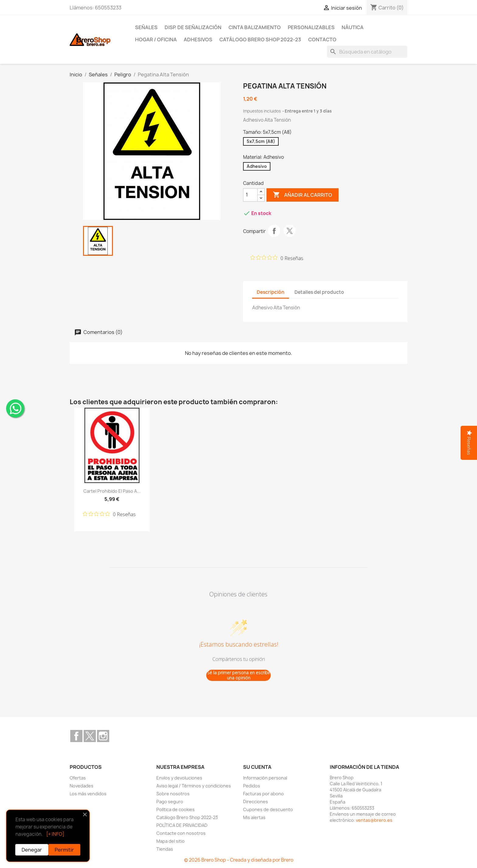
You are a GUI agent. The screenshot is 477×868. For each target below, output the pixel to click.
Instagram (103, 736)
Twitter (90, 736)
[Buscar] (367, 52)
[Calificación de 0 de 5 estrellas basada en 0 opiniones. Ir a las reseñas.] (277, 258)
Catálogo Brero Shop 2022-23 (260, 40)
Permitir (64, 850)
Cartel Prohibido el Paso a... (112, 491)
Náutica (353, 27)
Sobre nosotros (173, 794)
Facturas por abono (263, 794)
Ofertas (78, 778)
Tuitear (290, 231)
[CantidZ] (250, 195)
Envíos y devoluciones (179, 778)
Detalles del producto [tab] (319, 292)
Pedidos (252, 786)
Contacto (322, 40)
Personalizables (311, 27)
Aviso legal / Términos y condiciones (194, 786)
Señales (146, 27)
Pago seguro (170, 802)
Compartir (274, 231)
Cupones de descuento (268, 809)
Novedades (82, 786)
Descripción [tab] (271, 292)
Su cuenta (257, 767)
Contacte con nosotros (181, 833)
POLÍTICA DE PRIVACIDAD (182, 825)
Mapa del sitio (171, 841)
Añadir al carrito (303, 195)
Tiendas (165, 849)
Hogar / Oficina (156, 40)
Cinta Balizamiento (255, 27)
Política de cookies (176, 809)
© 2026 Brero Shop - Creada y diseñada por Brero (239, 860)
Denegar (32, 850)
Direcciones (256, 802)
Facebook (76, 736)
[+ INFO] (55, 834)
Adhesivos (198, 40)
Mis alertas (254, 817)
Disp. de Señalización (193, 27)
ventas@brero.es (374, 820)
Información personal (265, 778)
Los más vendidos (88, 794)
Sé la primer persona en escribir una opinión (239, 675)
